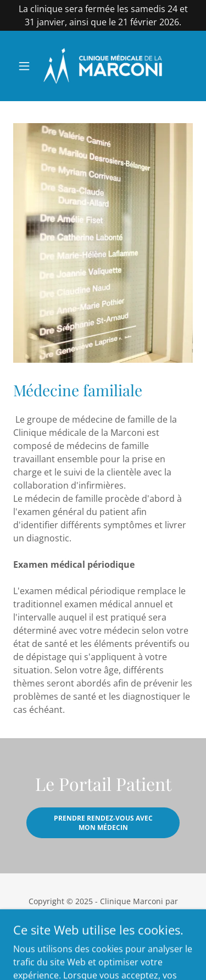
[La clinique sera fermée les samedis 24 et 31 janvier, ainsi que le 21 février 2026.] (103, 15)
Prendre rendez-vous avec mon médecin (103, 823)
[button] (27, 66)
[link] (103, 66)
